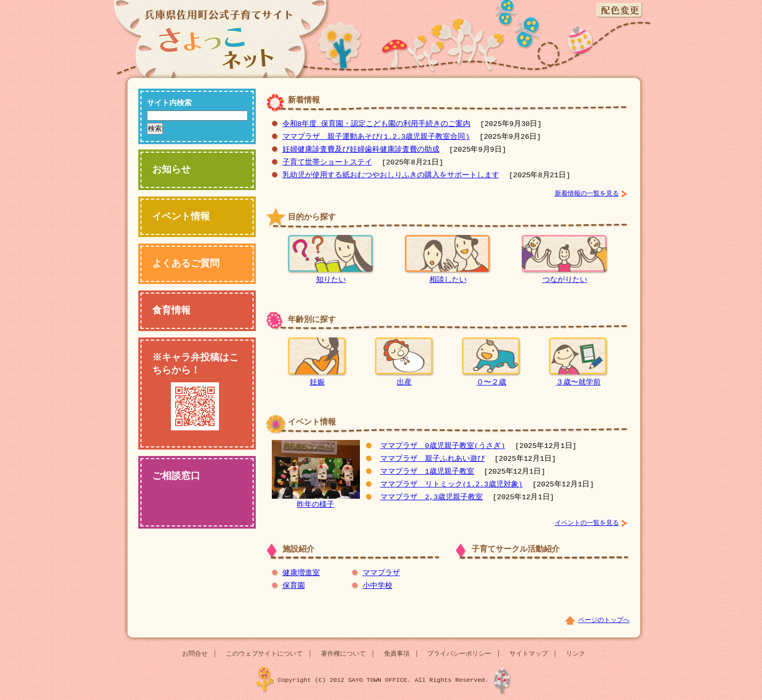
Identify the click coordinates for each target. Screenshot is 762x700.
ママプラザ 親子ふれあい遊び (433, 459)
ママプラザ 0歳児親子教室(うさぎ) (443, 446)
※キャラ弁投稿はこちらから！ (196, 391)
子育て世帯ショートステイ (327, 163)
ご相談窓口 (176, 476)
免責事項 (397, 654)
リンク (576, 654)
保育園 (294, 586)
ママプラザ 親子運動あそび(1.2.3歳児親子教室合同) (376, 137)
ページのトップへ (604, 620)
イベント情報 (181, 217)
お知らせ (171, 170)
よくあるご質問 (186, 264)
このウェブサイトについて (264, 654)
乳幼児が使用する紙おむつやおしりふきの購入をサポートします (391, 175)
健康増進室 (301, 573)
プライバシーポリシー (459, 654)
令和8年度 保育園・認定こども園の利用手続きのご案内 (376, 124)
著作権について (343, 654)
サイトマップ (529, 654)
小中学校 (378, 586)
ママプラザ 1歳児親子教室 (427, 472)
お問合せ (195, 654)
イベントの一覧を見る (587, 523)
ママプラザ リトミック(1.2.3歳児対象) (451, 485)
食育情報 (171, 311)
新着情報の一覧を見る (587, 194)
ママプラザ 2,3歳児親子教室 (431, 497)
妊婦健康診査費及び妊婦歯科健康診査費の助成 (361, 150)
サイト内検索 (169, 103)
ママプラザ (381, 573)
